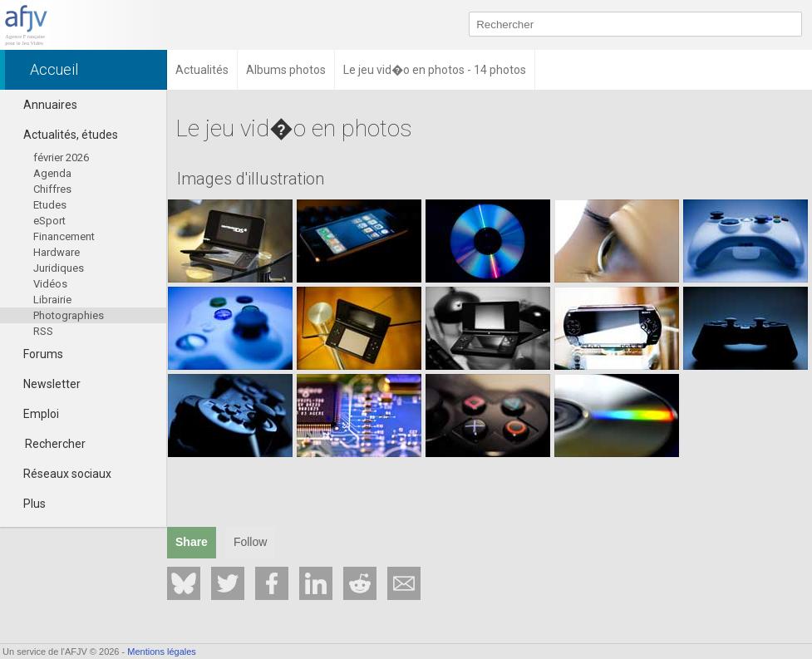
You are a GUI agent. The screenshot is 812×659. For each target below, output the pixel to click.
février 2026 (61, 157)
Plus (27, 504)
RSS (43, 331)
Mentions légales (162, 652)
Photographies (69, 315)
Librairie (52, 300)
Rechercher (55, 444)
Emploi (34, 414)
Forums (36, 354)
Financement (64, 236)
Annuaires (43, 105)
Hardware (57, 252)
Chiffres (52, 189)
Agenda (52, 173)
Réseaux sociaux (60, 474)
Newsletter (44, 384)
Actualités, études (63, 135)
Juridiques (59, 268)
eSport (49, 221)
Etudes (50, 205)
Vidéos (50, 284)
